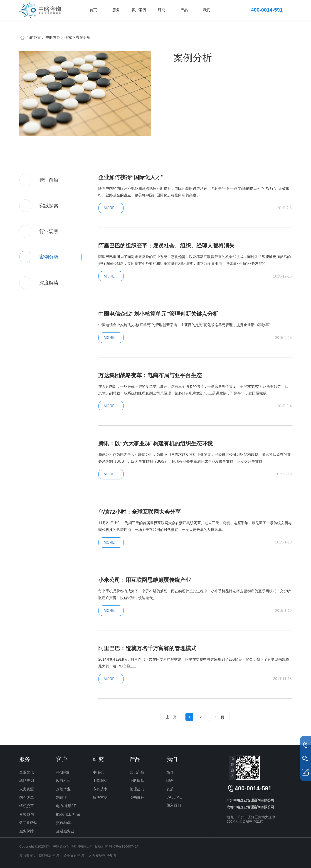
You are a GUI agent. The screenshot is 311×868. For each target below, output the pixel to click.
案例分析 (49, 257)
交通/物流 (64, 823)
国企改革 (27, 797)
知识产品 (137, 772)
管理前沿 (49, 180)
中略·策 (99, 772)
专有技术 (100, 789)
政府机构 (63, 781)
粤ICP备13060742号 (125, 846)
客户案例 (139, 10)
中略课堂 (137, 781)
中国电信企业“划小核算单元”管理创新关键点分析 (158, 314)
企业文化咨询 (74, 855)
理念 (170, 781)
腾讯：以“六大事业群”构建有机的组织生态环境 (155, 443)
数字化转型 (28, 823)
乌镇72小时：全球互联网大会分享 (139, 512)
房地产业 (63, 789)
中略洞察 (100, 781)
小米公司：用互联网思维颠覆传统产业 (145, 580)
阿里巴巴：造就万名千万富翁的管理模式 (147, 648)
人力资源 (27, 789)
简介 (170, 772)
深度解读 (49, 283)
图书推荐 (137, 797)
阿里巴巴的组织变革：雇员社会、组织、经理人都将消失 (166, 246)
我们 (207, 10)
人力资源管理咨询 (102, 855)
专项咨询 (27, 814)
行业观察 (49, 231)
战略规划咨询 (49, 855)
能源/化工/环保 (68, 814)
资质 (170, 789)
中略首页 (53, 37)
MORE (109, 208)
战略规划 (27, 781)
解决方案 (100, 797)
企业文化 (27, 772)
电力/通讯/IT (66, 806)
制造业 (62, 797)
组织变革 (27, 806)
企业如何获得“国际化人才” (131, 177)
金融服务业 (65, 831)
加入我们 (174, 805)
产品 (184, 10)
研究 (161, 10)
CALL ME (174, 797)
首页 (93, 10)
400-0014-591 (267, 10)
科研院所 (63, 772)
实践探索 (49, 206)
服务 (116, 10)
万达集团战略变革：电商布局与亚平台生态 (150, 375)
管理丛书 (137, 789)
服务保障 (27, 831)
